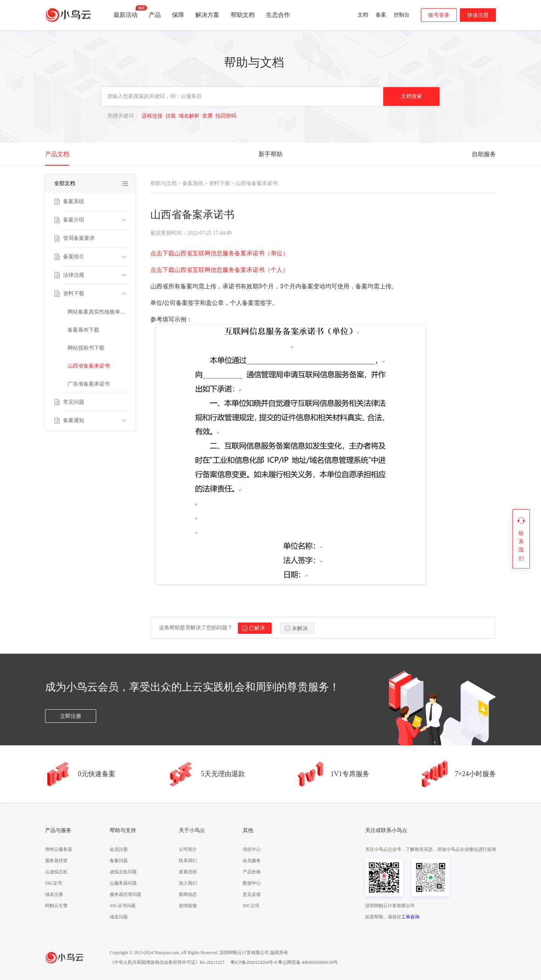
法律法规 (74, 275)
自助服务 (484, 154)
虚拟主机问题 (123, 872)
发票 (207, 116)
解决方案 (207, 15)
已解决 (257, 628)
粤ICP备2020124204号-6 (254, 962)
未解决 (300, 628)
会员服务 (252, 861)
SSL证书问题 (123, 906)
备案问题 (119, 861)
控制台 (402, 15)
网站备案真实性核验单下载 (98, 312)
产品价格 (252, 872)
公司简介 (188, 849)
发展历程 (188, 872)
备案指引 (74, 257)
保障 (178, 15)
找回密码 (226, 116)
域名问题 (119, 917)
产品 (155, 15)
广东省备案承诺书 (89, 384)
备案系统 (74, 201)
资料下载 (74, 293)
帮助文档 (243, 15)
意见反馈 (252, 894)
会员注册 (119, 849)
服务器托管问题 (125, 894)
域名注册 (54, 894)
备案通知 (74, 420)
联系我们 (188, 861)
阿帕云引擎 (56, 906)
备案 (381, 15)
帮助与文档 (163, 183)
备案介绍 (74, 220)
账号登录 (439, 15)
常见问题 (74, 402)
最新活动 (125, 12)
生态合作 (278, 15)
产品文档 (57, 154)
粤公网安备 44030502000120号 (308, 962)
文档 (363, 15)
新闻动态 (188, 894)
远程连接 (152, 116)
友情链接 (188, 906)
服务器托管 (56, 861)
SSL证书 (54, 883)
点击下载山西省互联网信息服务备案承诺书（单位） (219, 253)
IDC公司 (251, 906)
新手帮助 (270, 154)
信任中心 (252, 849)
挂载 (171, 116)
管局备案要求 (79, 238)
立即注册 (71, 716)
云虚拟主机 (56, 872)
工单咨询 (410, 917)
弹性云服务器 (59, 849)
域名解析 (189, 116)
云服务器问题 (123, 883)
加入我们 (188, 883)
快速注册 (478, 15)
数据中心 (252, 883)
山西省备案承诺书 (89, 366)
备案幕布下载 (83, 330)
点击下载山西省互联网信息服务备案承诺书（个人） (219, 270)
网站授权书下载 (86, 348)
